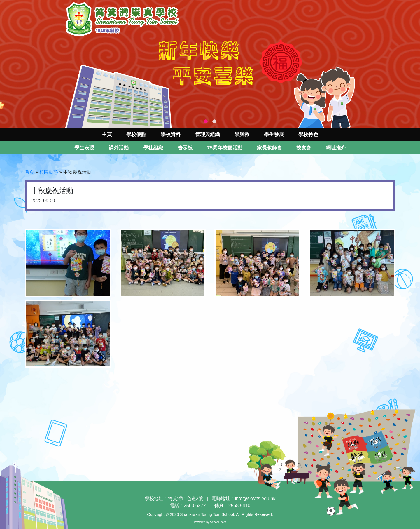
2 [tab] (214, 122)
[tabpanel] (210, 64)
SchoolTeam (218, 522)
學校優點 (136, 134)
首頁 (29, 172)
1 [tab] (206, 122)
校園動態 (49, 172)
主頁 (107, 134)
